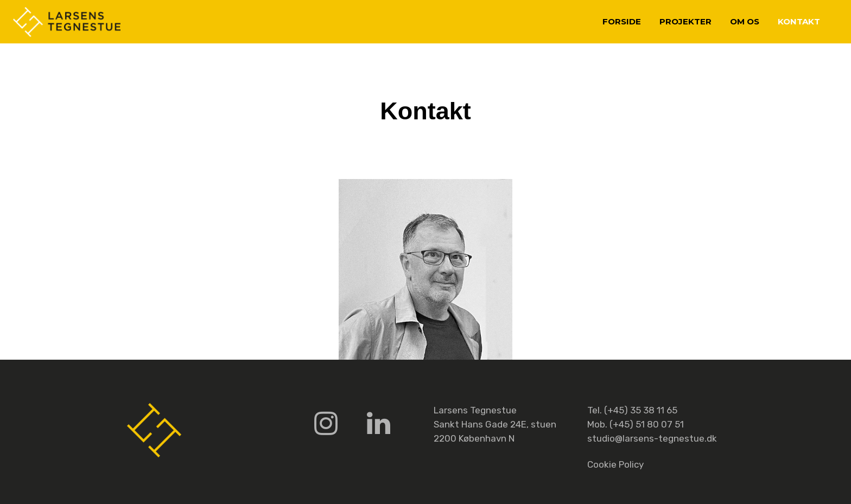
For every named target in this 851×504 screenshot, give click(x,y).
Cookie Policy (615, 464)
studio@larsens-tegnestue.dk (652, 438)
